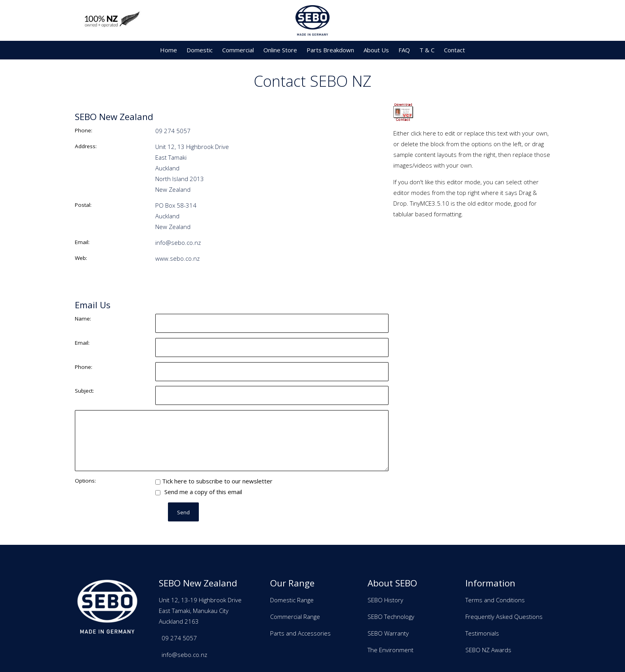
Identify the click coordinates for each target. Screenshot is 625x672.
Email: (82, 242)
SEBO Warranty (388, 633)
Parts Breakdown (330, 50)
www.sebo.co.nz (177, 258)
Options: (85, 481)
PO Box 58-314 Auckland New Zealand (176, 216)
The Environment (391, 650)
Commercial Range (295, 617)
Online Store (280, 50)
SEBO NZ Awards (488, 650)
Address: (86, 146)
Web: (81, 258)
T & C (427, 50)
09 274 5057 (173, 131)
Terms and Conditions (495, 600)
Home (169, 50)
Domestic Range (292, 600)
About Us (376, 50)
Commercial (238, 50)
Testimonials (482, 633)
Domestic (200, 50)
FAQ (404, 50)
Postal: (83, 205)
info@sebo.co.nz (178, 242)
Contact (454, 50)
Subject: (84, 391)
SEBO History (385, 600)
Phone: (84, 130)
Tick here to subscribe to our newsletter (214, 481)
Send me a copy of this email (199, 492)
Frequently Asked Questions (504, 617)
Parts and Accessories (300, 633)
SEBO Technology (391, 617)
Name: (83, 319)
